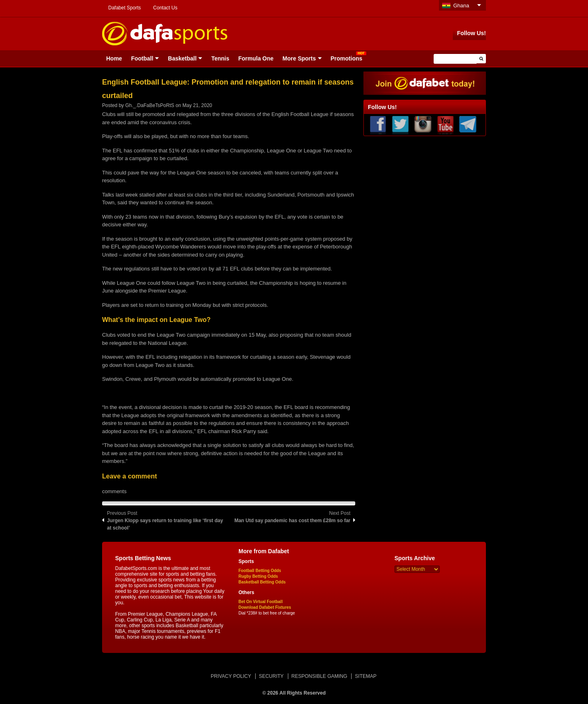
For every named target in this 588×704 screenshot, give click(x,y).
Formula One (256, 58)
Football (142, 58)
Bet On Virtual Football (261, 602)
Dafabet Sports (125, 8)
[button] (481, 59)
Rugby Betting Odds (258, 576)
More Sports (299, 58)
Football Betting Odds (260, 571)
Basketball (182, 58)
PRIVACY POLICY (231, 676)
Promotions (347, 58)
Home (114, 58)
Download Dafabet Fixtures (265, 607)
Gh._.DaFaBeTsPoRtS (150, 105)
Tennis (220, 58)
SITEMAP (366, 676)
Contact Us (165, 8)
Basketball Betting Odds (262, 582)
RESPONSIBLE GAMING (320, 676)
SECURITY (271, 676)
